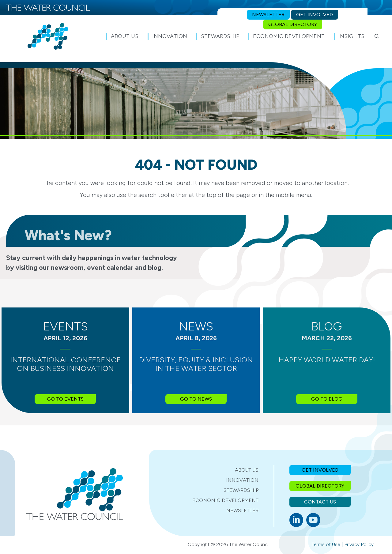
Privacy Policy (359, 544)
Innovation (242, 480)
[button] (377, 36)
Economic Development (225, 500)
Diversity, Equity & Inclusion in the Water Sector (196, 364)
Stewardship (241, 490)
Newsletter (242, 510)
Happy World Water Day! (327, 360)
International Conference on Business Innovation (65, 364)
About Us (247, 470)
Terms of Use (326, 544)
